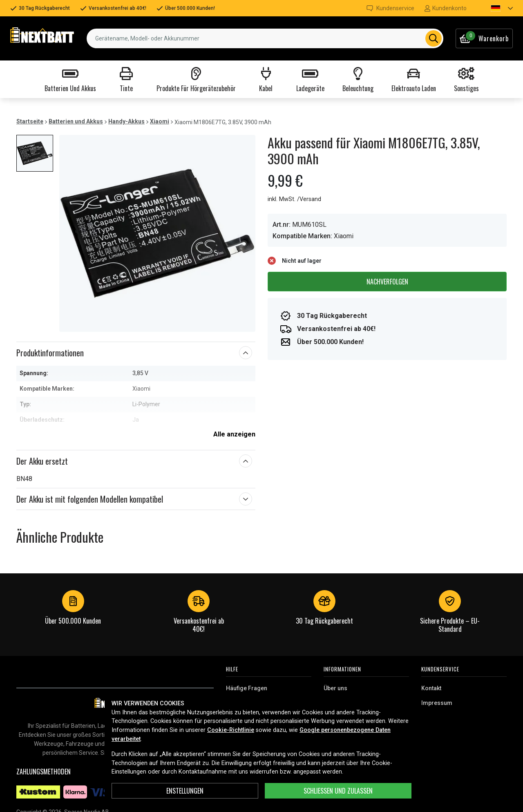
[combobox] (265, 38)
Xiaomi (160, 121)
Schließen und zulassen (338, 791)
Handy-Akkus (126, 121)
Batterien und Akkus (76, 121)
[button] (495, 8)
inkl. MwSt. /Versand (294, 199)
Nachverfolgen (387, 282)
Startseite (30, 121)
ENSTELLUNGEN (185, 791)
